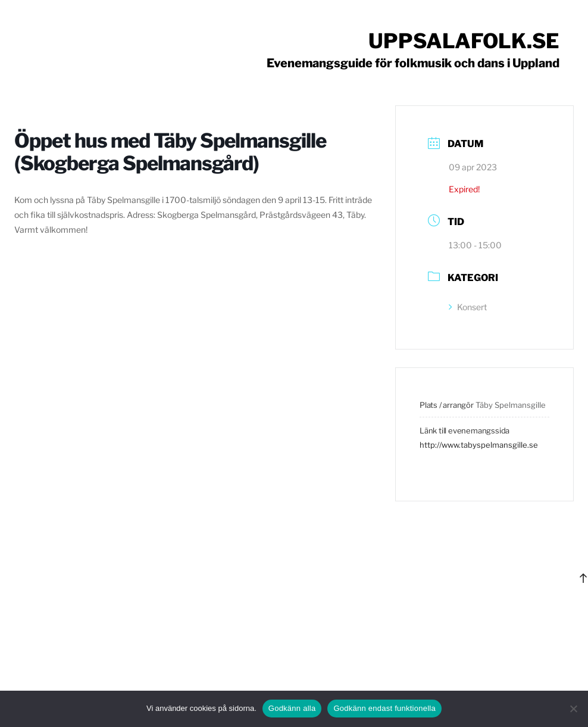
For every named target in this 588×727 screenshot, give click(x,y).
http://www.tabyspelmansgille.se (479, 445)
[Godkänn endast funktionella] (573, 709)
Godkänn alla (292, 708)
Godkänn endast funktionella (384, 708)
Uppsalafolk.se (464, 41)
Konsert (468, 307)
